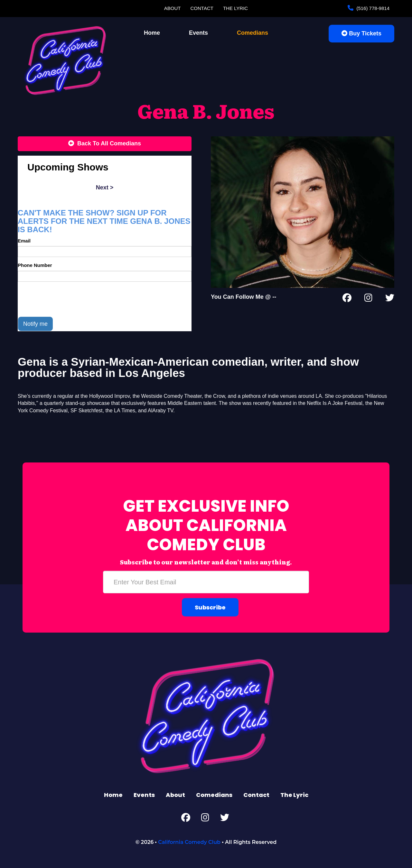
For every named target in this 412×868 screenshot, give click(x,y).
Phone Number (35, 265)
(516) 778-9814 (372, 8)
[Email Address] (206, 582)
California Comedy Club (189, 842)
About (173, 8)
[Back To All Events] (105, 144)
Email (24, 241)
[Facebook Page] (347, 299)
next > (105, 187)
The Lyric (235, 8)
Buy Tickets (361, 33)
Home (152, 33)
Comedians (253, 33)
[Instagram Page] (368, 299)
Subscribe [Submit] (210, 607)
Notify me (35, 324)
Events (198, 33)
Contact (202, 8)
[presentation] (67, 299)
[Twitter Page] (390, 299)
